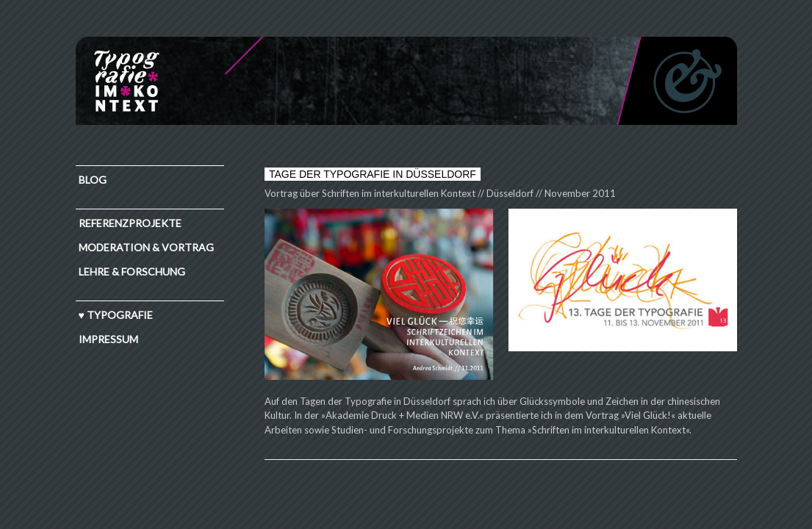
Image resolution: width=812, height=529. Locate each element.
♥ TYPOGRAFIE (116, 315)
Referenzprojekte (130, 223)
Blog (93, 180)
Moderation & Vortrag (146, 247)
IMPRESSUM (108, 339)
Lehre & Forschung (132, 271)
